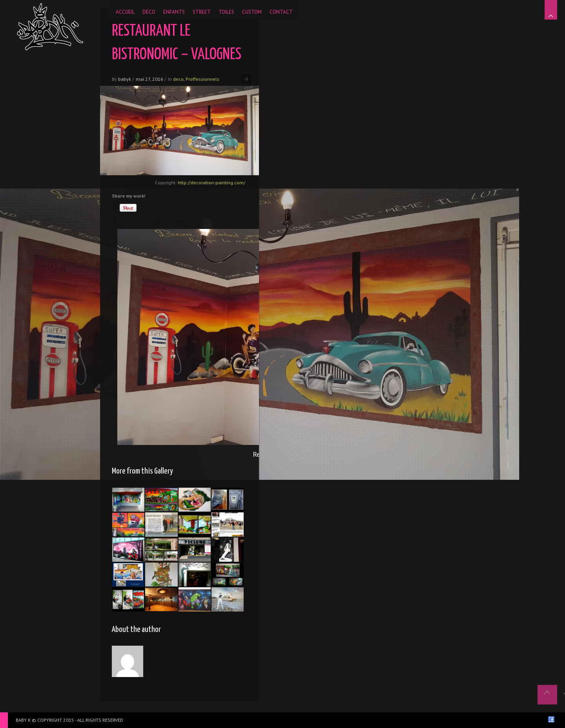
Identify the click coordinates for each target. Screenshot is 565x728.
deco (178, 79)
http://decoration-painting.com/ (211, 182)
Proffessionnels (202, 79)
